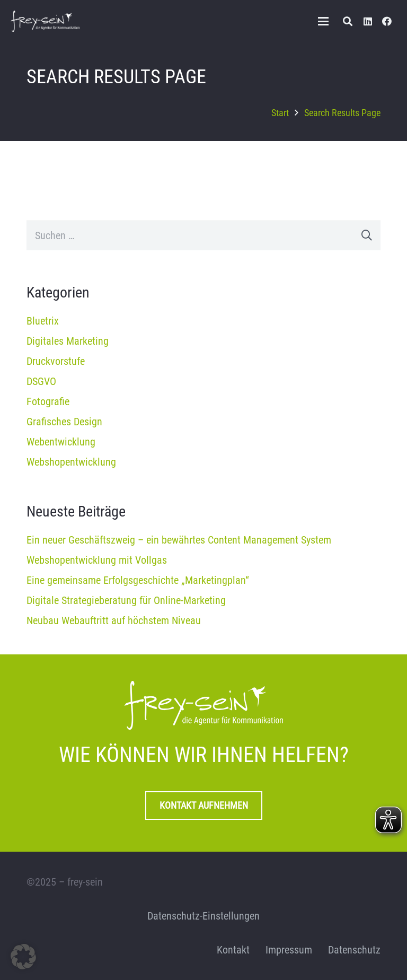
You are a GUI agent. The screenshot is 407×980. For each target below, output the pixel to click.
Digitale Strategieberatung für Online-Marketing (126, 600)
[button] (323, 21)
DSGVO (41, 381)
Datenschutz (354, 950)
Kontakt (233, 950)
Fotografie (48, 401)
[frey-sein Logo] (45, 21)
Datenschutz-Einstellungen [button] (203, 916)
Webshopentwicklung (71, 462)
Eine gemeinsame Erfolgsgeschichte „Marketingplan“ (138, 580)
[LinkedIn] (368, 21)
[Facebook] (387, 21)
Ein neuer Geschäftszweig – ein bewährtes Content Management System (179, 540)
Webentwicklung (61, 442)
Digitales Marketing (68, 341)
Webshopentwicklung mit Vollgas (97, 560)
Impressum (289, 950)
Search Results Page (342, 113)
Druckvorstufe (56, 361)
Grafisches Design (64, 422)
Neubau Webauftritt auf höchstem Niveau (114, 620)
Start (280, 113)
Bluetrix (43, 321)
